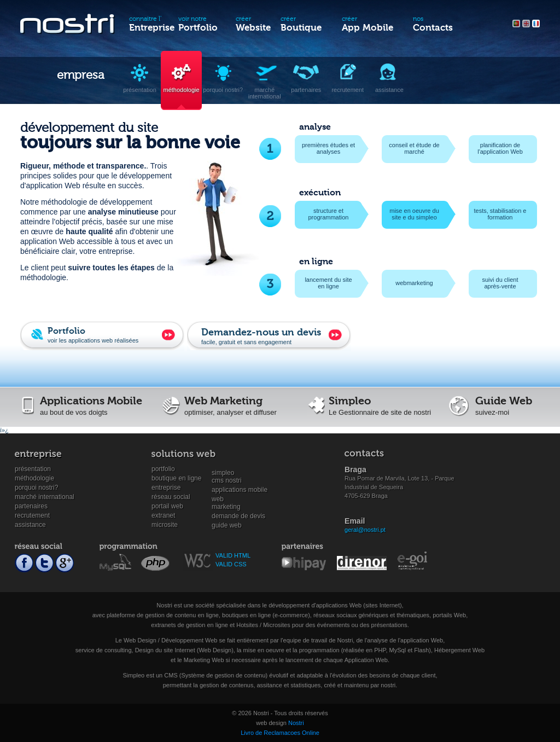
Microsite (165, 525)
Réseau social (171, 497)
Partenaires (31, 506)
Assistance (30, 525)
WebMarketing (226, 499)
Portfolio (163, 469)
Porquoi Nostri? (36, 488)
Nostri (296, 723)
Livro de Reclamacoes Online (280, 733)
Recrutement (32, 515)
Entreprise (166, 488)
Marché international (45, 497)
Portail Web (167, 506)
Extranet (163, 515)
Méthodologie (34, 478)
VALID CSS (231, 564)
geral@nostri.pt (365, 530)
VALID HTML (233, 555)
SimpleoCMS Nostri (227, 473)
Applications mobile (240, 490)
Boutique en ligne (176, 478)
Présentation (33, 469)
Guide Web (227, 525)
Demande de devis (238, 516)
